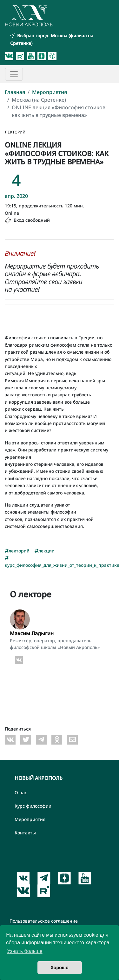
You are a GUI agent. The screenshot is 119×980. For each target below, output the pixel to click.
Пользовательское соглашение (44, 921)
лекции (45, 551)
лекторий (17, 551)
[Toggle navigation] (14, 74)
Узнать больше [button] (25, 951)
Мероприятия (50, 92)
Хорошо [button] (60, 968)
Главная (15, 92)
